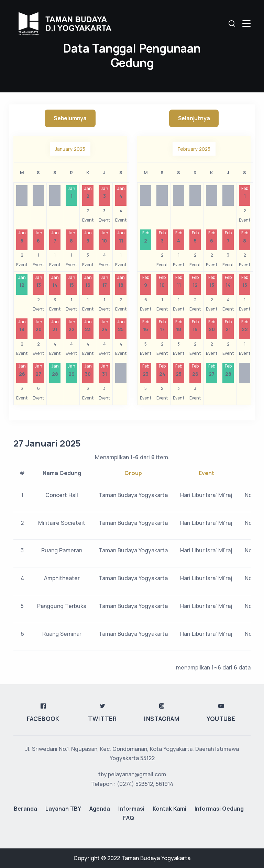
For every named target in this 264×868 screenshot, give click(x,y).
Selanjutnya (194, 118)
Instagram (162, 799)
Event (206, 473)
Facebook (43, 799)
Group (133, 473)
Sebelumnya (70, 118)
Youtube (221, 799)
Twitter (102, 799)
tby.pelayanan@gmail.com (132, 854)
